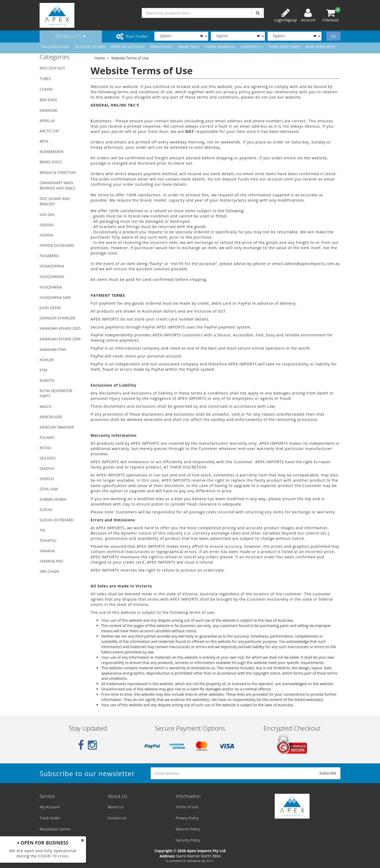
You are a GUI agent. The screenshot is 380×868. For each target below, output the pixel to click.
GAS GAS (47, 214)
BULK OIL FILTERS (90, 47)
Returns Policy (188, 829)
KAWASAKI (49, 110)
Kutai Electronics (56, 47)
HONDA (46, 235)
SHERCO (47, 479)
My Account (50, 807)
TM (42, 530)
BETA (44, 141)
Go (333, 36)
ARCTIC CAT (50, 131)
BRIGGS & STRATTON (58, 172)
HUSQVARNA (51, 287)
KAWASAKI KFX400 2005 (60, 328)
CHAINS (46, 89)
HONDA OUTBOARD (57, 245)
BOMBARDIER (51, 152)
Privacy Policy (187, 818)
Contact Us (117, 818)
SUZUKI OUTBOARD (57, 520)
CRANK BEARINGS (220, 47)
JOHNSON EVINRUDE (58, 318)
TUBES (45, 79)
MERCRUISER (51, 417)
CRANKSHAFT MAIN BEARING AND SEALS (57, 185)
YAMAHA (47, 551)
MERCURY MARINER (57, 427)
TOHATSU (48, 540)
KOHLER (47, 360)
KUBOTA (47, 380)
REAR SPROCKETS (320, 47)
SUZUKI (46, 510)
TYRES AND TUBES (284, 47)
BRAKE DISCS (161, 47)
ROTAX (45, 448)
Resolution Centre (55, 829)
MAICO (46, 407)
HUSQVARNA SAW (55, 297)
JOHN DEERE (50, 308)
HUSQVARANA (52, 277)
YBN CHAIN (49, 571)
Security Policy (188, 840)
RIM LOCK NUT (52, 68)
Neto (210, 861)
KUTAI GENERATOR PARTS (56, 393)
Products (71, 36)
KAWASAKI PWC (53, 349)
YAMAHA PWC (52, 561)
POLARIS (47, 437)
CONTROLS (252, 47)
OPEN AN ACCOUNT (128, 47)
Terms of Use (187, 807)
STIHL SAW (49, 489)
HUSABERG (49, 256)
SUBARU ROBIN (53, 499)
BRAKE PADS (189, 47)
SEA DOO (47, 458)
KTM (43, 370)
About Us (116, 807)
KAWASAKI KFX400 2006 (60, 339)
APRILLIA (47, 121)
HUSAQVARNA (52, 266)
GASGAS (47, 225)
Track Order (50, 818)
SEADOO (47, 468)
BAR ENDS (48, 100)
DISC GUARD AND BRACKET (55, 201)
